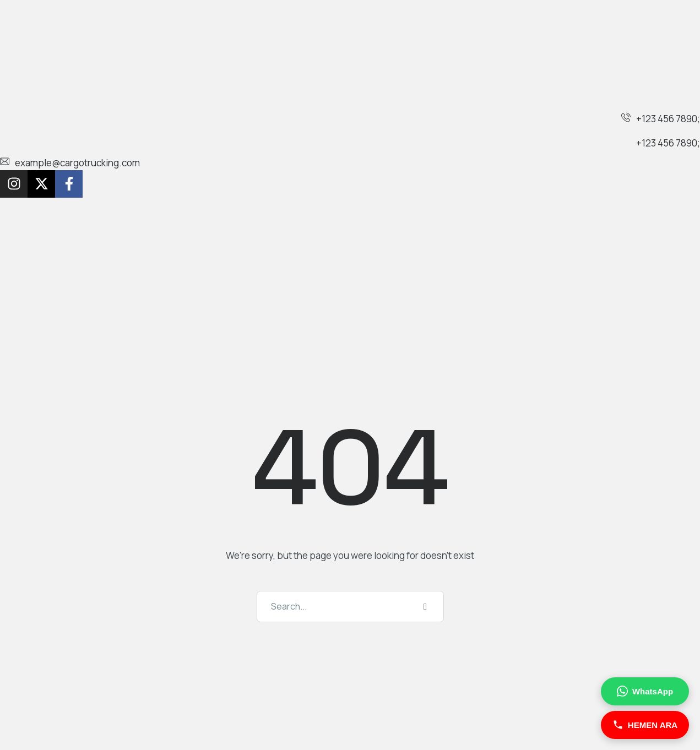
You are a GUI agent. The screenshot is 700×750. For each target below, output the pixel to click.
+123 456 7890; (668, 119)
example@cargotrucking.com (77, 163)
